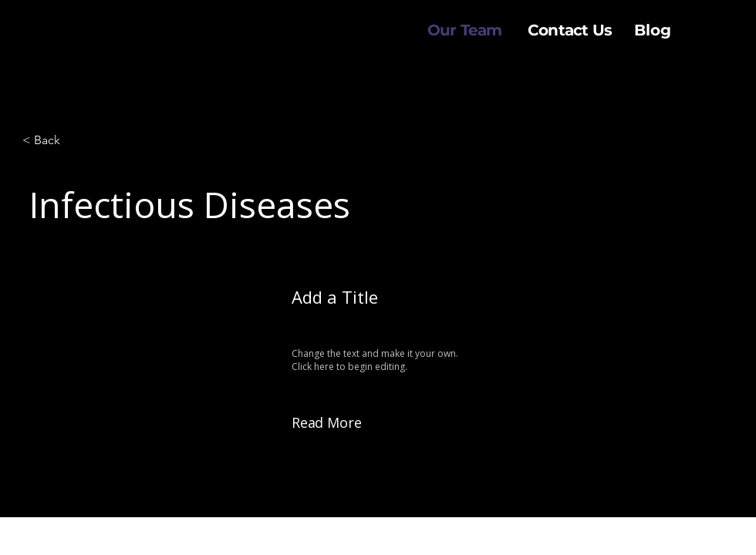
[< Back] (73, 140)
